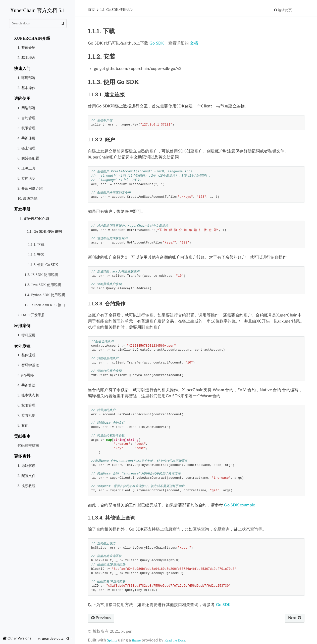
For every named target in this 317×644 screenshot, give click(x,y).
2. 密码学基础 (28, 365)
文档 (194, 43)
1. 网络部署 (27, 108)
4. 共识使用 (27, 138)
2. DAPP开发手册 (31, 315)
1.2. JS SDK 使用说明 (41, 275)
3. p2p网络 (26, 375)
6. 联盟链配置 (28, 158)
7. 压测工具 (27, 168)
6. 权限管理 (27, 405)
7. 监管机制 (27, 415)
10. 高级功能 (28, 199)
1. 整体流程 (27, 355)
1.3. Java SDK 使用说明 (43, 285)
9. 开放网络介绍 (30, 189)
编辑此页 (285, 10)
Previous (101, 618)
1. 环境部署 (27, 78)
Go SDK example (240, 505)
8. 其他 (23, 426)
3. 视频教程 (27, 486)
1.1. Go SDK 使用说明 (43, 232)
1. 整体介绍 (27, 48)
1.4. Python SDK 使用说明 (45, 295)
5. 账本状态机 (28, 395)
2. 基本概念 (27, 58)
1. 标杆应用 (27, 335)
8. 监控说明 (27, 178)
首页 (91, 10)
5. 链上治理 (27, 148)
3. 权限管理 (27, 128)
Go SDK (157, 43)
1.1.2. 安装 (36, 255)
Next (295, 618)
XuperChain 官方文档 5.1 (38, 10)
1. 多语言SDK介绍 (33, 219)
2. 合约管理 (27, 118)
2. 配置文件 (27, 476)
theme (136, 640)
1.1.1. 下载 (36, 245)
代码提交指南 (28, 446)
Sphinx (112, 640)
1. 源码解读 (27, 466)
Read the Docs (175, 640)
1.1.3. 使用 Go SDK (41, 263)
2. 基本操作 (27, 88)
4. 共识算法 (27, 385)
